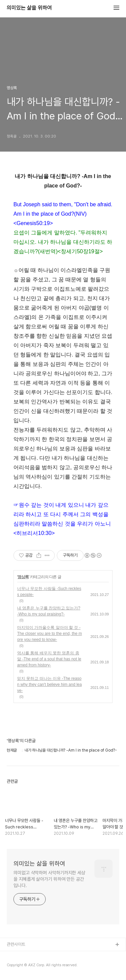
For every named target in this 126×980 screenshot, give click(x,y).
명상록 (23, 577)
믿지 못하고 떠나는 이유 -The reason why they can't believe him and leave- (49, 685)
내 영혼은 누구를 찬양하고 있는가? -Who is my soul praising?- (49, 611)
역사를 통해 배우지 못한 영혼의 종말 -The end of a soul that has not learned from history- (49, 659)
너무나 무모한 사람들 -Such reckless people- (49, 592)
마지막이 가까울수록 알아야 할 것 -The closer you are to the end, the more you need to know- (50, 634)
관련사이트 (16, 944)
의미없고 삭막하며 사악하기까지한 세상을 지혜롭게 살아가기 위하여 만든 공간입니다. (49, 879)
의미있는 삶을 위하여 (29, 8)
